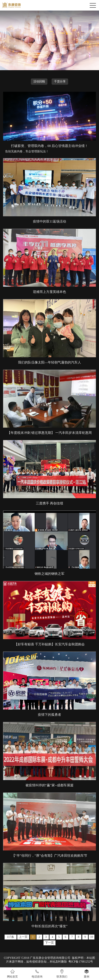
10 (92, 937)
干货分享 (60, 81)
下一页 (49, 943)
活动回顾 (39, 81)
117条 (11, 937)
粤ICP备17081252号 (81, 962)
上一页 (23, 937)
